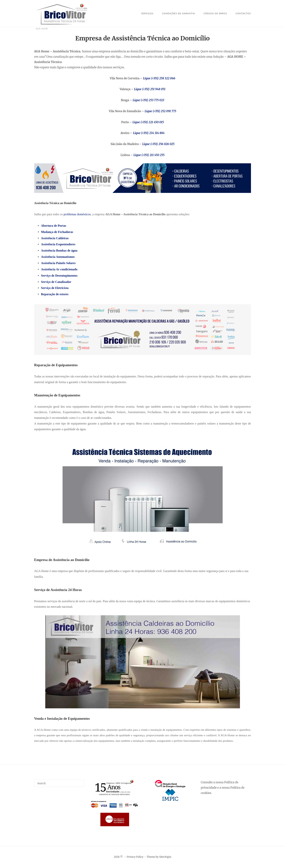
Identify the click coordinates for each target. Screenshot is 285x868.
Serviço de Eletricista (55, 288)
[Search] (80, 782)
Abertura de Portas (54, 226)
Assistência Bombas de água (59, 251)
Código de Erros (215, 13)
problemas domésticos (77, 214)
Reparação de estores (55, 294)
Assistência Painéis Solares (58, 263)
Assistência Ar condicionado (59, 269)
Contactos (243, 13)
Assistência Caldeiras (55, 238)
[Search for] (59, 783)
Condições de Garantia (178, 13)
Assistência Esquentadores (58, 244)
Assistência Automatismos (58, 257)
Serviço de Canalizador (56, 282)
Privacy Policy (135, 857)
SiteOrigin (165, 857)
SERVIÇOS (147, 13)
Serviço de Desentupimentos (59, 276)
